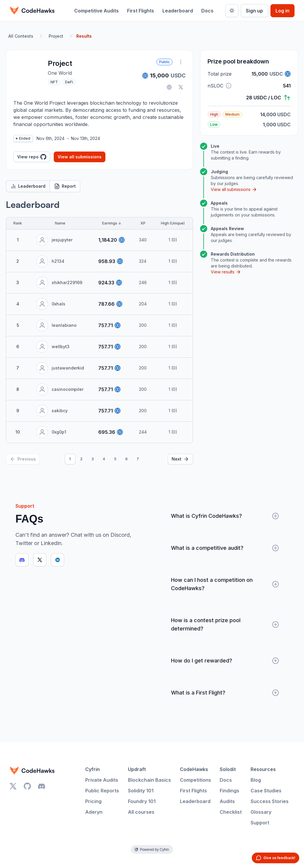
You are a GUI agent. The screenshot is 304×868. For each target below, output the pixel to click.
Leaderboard (178, 11)
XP (143, 223)
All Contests (21, 36)
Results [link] (84, 36)
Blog (256, 780)
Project (56, 36)
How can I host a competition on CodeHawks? (225, 584)
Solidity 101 (141, 791)
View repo (32, 157)
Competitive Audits (96, 11)
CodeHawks (194, 769)
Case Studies (266, 791)
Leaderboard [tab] (28, 186)
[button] (229, 86)
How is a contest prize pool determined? (225, 624)
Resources (263, 769)
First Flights (141, 11)
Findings (229, 791)
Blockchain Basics (149, 780)
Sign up (254, 11)
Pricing (93, 801)
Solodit (228, 769)
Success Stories (270, 801)
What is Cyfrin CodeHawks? (225, 516)
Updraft (137, 769)
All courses (141, 812)
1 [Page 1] (70, 459)
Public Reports (102, 791)
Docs (207, 11)
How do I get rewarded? (225, 661)
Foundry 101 (142, 801)
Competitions (195, 780)
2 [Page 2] (81, 459)
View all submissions (80, 157)
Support (260, 823)
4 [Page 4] (104, 459)
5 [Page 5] (115, 459)
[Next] (180, 459)
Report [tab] (65, 186)
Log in (282, 11)
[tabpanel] (99, 332)
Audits (227, 801)
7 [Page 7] (138, 459)
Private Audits (102, 780)
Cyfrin (92, 769)
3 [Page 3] (93, 459)
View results (226, 272)
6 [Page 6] (126, 459)
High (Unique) (173, 223)
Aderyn (94, 812)
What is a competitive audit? (225, 548)
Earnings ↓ (112, 223)
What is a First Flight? (225, 693)
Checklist (231, 812)
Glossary (261, 812)
